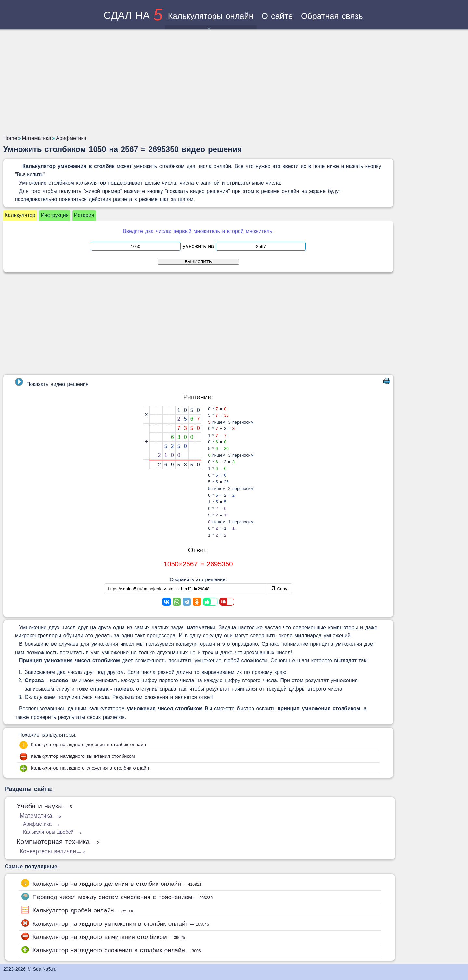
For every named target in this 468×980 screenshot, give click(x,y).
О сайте (277, 16)
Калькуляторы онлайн (211, 20)
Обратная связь (332, 16)
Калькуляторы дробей (52, 832)
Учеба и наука (44, 806)
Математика (40, 816)
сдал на (133, 15)
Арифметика (41, 824)
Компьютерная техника (58, 841)
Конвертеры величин (52, 851)
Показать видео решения (52, 382)
